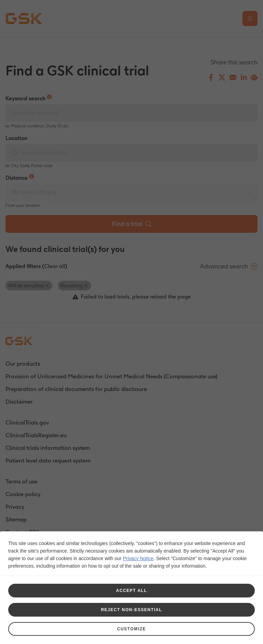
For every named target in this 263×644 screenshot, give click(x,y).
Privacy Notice (139, 557)
